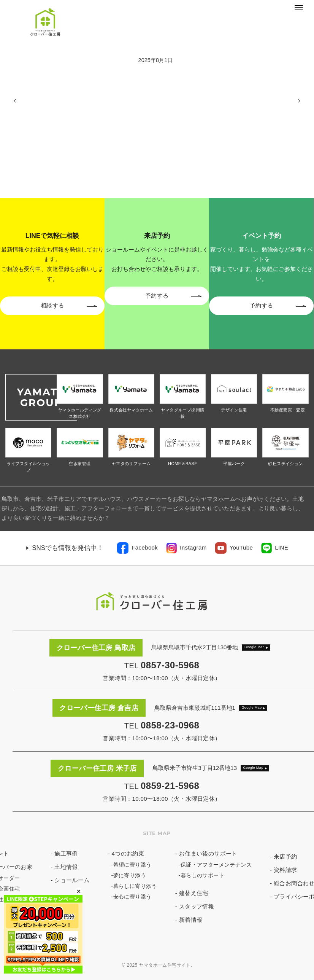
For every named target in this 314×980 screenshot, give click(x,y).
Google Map (255, 647)
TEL (162, 666)
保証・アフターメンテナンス (216, 865)
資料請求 (285, 870)
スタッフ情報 (197, 906)
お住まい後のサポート (208, 853)
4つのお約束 (128, 853)
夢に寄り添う (130, 875)
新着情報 (191, 920)
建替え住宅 (194, 893)
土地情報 (66, 867)
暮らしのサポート (202, 875)
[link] (137, 548)
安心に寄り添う (132, 897)
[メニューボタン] (299, 8)
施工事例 (66, 853)
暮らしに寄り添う (135, 886)
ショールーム (72, 880)
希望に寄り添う (132, 865)
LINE (281, 547)
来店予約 (285, 857)
